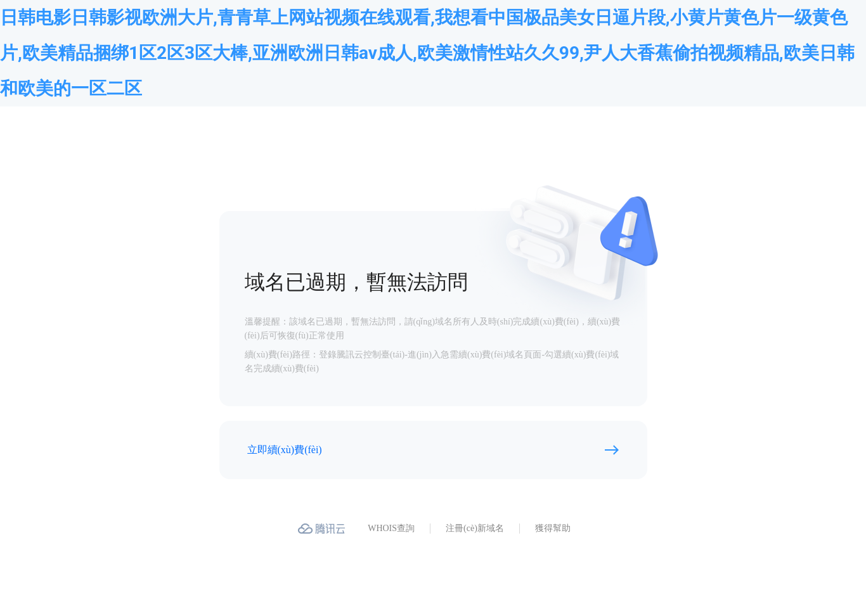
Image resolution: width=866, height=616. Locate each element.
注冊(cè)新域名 (475, 528)
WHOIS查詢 (391, 528)
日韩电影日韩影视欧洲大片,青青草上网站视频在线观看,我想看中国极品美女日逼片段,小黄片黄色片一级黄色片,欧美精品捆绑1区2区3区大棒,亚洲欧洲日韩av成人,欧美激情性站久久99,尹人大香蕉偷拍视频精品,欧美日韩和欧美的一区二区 (427, 53)
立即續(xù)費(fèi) (285, 450)
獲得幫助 (553, 528)
